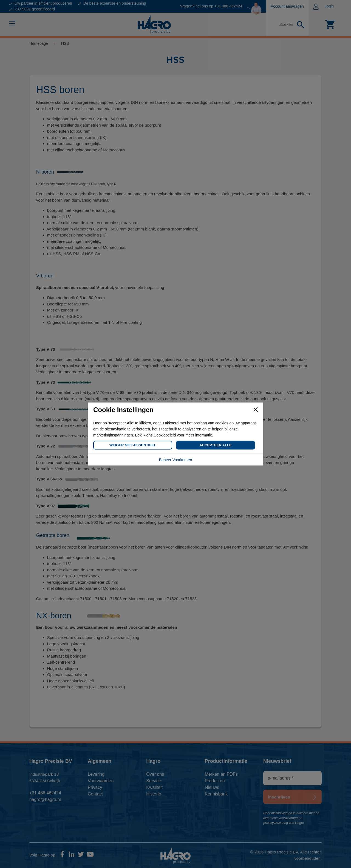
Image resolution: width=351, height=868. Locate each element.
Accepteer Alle (215, 445)
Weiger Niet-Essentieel (133, 445)
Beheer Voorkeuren (176, 460)
